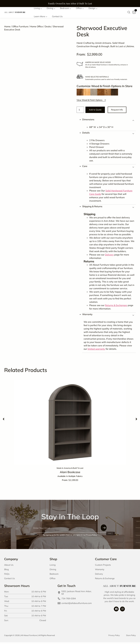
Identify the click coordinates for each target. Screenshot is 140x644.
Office (52, 580)
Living (53, 566)
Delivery (99, 575)
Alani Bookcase (70, 474)
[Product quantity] (81, 111)
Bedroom (54, 575)
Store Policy (131, 637)
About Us (9, 566)
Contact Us (9, 580)
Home (7, 28)
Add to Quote (97, 111)
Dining (53, 571)
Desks (48, 28)
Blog (6, 571)
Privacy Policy (114, 637)
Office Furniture (20, 28)
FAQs (7, 575)
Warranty (100, 571)
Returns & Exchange (105, 580)
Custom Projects (103, 566)
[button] (4, 421)
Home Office (36, 28)
